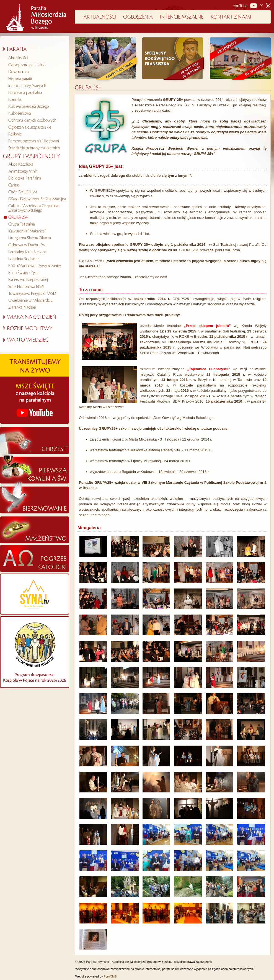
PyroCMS (110, 976)
